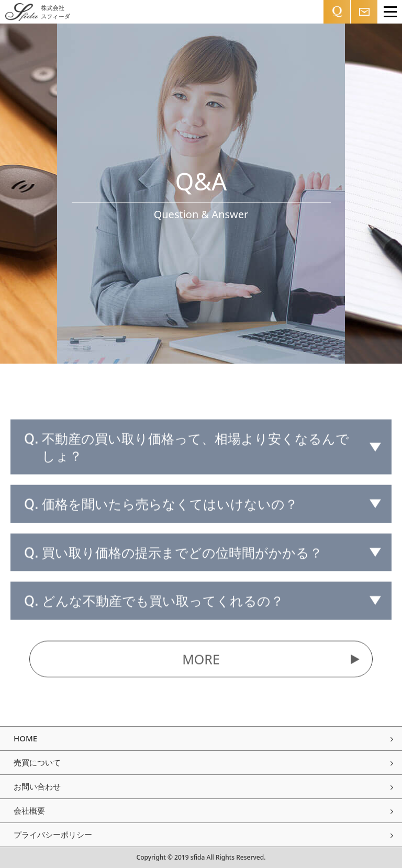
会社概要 (203, 810)
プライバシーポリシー (203, 835)
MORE (271, 661)
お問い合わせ (203, 786)
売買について (203, 762)
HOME (203, 738)
